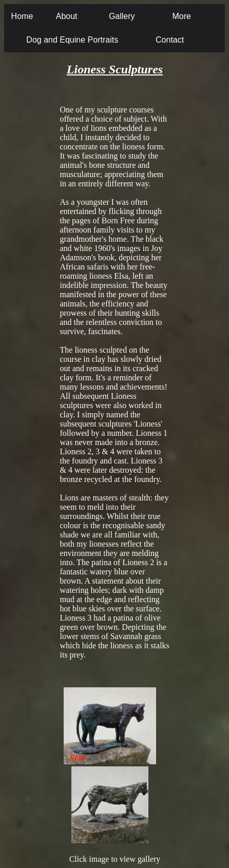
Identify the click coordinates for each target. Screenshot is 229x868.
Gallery (122, 16)
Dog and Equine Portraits (72, 40)
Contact (170, 40)
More (181, 16)
